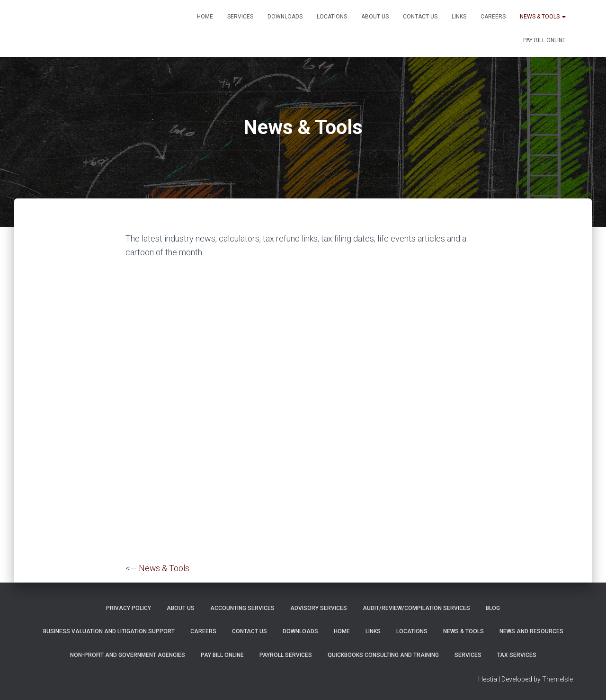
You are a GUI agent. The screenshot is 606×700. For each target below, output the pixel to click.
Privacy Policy (129, 608)
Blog (493, 608)
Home (205, 17)
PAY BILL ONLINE (544, 40)
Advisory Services (319, 608)
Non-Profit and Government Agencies (128, 655)
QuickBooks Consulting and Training (383, 655)
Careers (493, 17)
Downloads (285, 17)
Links (459, 17)
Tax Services (517, 655)
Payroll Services (286, 655)
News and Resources (531, 631)
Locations (332, 17)
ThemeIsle (557, 679)
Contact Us (420, 17)
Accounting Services (242, 608)
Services (240, 17)
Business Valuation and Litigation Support (109, 631)
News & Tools (543, 17)
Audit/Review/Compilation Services (416, 608)
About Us (375, 17)
